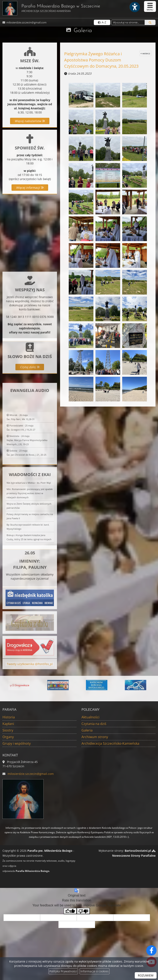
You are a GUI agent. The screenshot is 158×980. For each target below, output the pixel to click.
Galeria (83, 31)
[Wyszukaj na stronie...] (128, 22)
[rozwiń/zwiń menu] (150, 6)
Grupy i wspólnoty (17, 743)
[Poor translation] (83, 911)
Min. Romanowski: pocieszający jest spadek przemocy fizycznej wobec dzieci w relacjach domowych (30, 539)
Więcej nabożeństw (30, 121)
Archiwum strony (95, 737)
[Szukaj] (150, 22)
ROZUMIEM (146, 975)
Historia (9, 717)
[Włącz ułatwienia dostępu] (135, 7)
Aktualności (90, 717)
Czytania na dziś (94, 724)
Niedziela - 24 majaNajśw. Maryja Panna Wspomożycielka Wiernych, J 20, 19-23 (27, 485)
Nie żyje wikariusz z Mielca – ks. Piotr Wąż (29, 528)
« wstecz (145, 53)
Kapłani (8, 724)
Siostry (8, 730)
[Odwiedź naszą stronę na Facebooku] (151, 950)
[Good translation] (70, 911)
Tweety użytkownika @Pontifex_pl (30, 670)
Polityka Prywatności (63, 971)
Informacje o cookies (95, 971)
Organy (8, 737)
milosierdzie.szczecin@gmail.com (26, 22)
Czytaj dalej (30, 387)
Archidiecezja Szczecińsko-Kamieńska (110, 743)
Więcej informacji (30, 188)
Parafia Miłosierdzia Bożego (51, 8)
